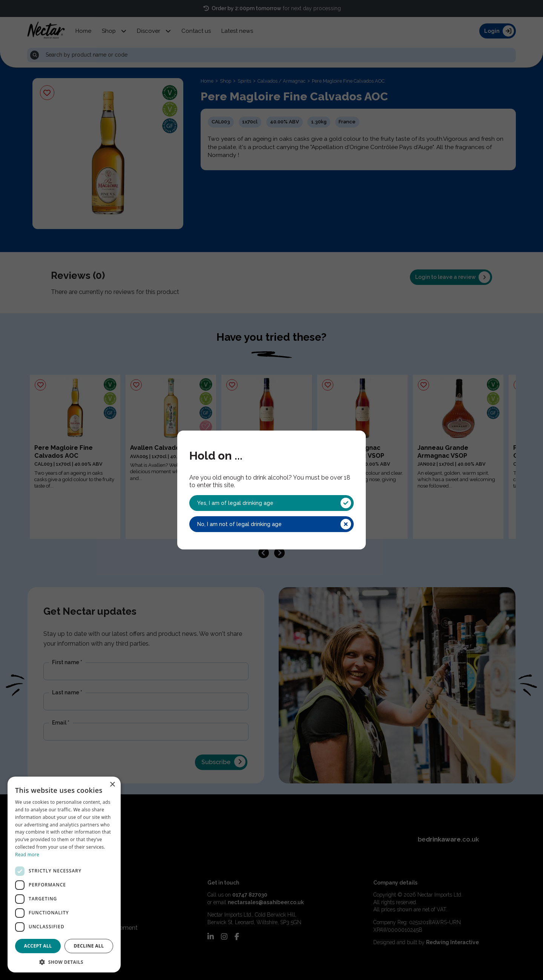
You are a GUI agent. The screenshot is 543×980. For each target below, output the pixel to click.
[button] (64, 962)
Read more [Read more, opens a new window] (27, 855)
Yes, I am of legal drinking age (274, 503)
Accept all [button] (38, 946)
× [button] (112, 785)
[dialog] (64, 875)
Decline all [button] (89, 946)
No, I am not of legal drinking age (274, 524)
